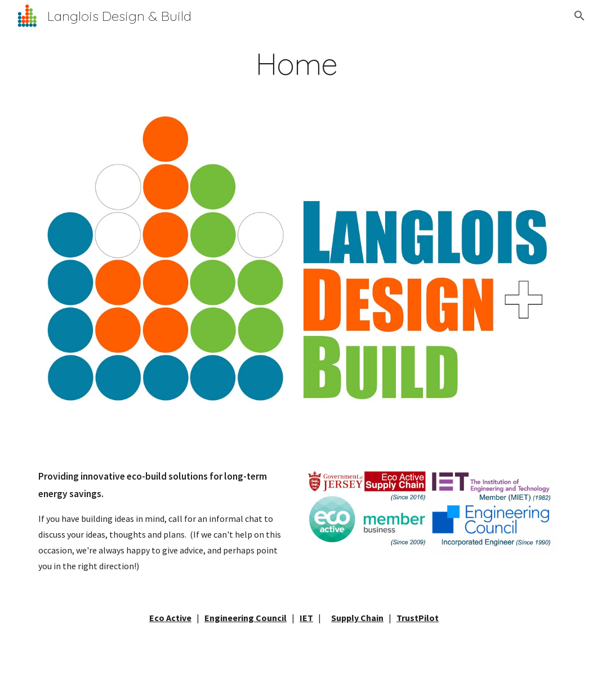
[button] (579, 16)
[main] (296, 64)
